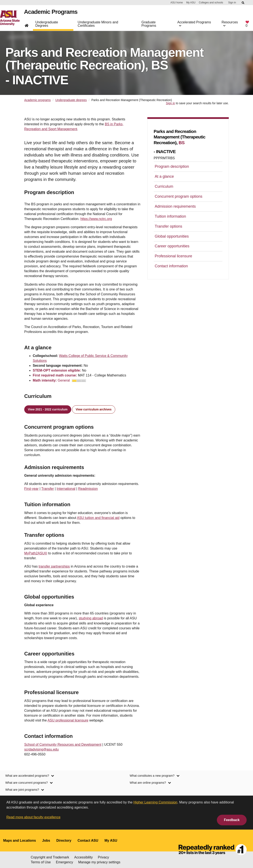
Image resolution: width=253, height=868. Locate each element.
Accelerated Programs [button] (194, 25)
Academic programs (38, 100)
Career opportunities (172, 246)
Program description (172, 166)
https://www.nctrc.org (96, 219)
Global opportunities (172, 236)
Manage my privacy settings (99, 862)
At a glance (164, 176)
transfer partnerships (54, 566)
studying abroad (91, 618)
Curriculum (164, 186)
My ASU (191, 3)
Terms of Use (41, 862)
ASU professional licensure (68, 720)
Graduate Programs (149, 26)
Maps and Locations (20, 841)
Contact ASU (88, 841)
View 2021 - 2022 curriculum (48, 409)
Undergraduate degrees (71, 100)
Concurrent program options (179, 196)
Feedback (232, 820)
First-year (31, 489)
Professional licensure (173, 256)
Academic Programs (53, 14)
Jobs (46, 841)
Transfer (48, 489)
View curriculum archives (94, 409)
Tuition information (170, 216)
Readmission (88, 489)
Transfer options (168, 226)
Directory (64, 841)
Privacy (103, 857)
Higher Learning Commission (155, 802)
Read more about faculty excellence (33, 817)
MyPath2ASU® (36, 553)
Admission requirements (175, 206)
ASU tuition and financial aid (98, 518)
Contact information (171, 266)
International (66, 489)
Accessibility (83, 857)
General (72, 380)
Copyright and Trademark (50, 857)
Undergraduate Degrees (47, 26)
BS (182, 143)
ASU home (177, 3)
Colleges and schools (211, 3)
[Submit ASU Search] (243, 3)
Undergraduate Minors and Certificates (98, 26)
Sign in (232, 3)
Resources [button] (230, 25)
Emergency (65, 862)
